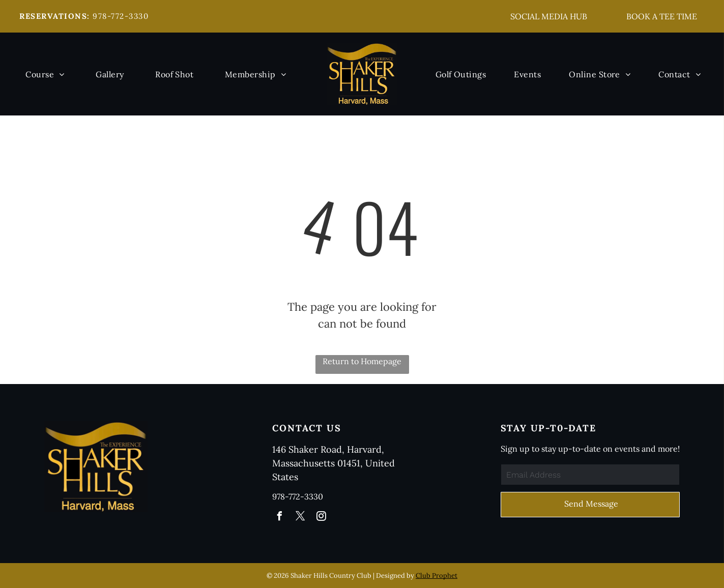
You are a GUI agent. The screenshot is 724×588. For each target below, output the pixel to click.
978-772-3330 (121, 16)
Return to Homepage (362, 361)
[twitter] (300, 518)
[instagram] (321, 518)
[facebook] (279, 518)
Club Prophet (437, 576)
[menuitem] (45, 74)
